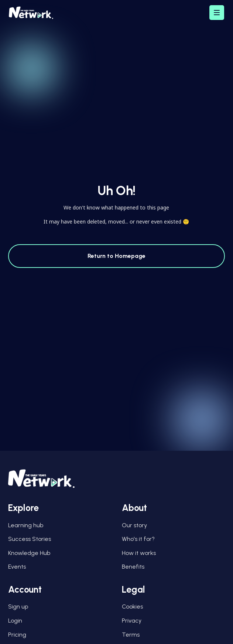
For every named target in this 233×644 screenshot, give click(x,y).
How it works (139, 553)
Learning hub (26, 525)
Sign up (18, 606)
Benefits (133, 567)
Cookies (132, 606)
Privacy (132, 621)
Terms (131, 635)
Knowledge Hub (29, 553)
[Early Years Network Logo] (31, 13)
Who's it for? (138, 539)
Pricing (17, 635)
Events (17, 567)
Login (15, 621)
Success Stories (30, 539)
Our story (134, 525)
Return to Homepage (116, 256)
